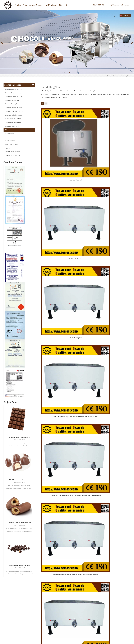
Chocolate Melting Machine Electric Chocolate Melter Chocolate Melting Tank (55, 217)
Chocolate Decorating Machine (14, 111)
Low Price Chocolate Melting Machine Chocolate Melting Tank (116, 217)
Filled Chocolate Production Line (19, 480)
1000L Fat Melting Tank (86, 139)
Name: (104, 601)
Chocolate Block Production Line (19, 437)
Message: (105, 612)
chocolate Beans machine (12, 152)
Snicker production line (11, 144)
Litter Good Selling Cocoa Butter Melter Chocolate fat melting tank (86, 217)
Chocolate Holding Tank (12, 126)
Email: (104, 604)
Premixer (8, 148)
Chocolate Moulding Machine (13, 97)
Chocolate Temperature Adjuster (14, 93)
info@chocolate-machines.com (119, 5)
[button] (62, 72)
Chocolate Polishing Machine (13, 108)
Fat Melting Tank (10, 130)
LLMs (78, 626)
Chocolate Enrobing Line (12, 100)
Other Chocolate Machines (13, 155)
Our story (47, 15)
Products (21, 15)
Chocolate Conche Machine (13, 119)
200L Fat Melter (10, 133)
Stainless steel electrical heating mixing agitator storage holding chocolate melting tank (55, 255)
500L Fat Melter (10, 137)
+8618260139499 (98, 5)
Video (59, 15)
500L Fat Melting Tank (116, 139)
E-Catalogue (84, 15)
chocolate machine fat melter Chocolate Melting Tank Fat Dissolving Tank (116, 179)
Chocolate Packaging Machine (14, 115)
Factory (79, 610)
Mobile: (105, 608)
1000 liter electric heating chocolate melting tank (116, 255)
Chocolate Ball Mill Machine (13, 122)
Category (116, 76)
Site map (79, 623)
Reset (122, 630)
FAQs (70, 15)
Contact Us (100, 15)
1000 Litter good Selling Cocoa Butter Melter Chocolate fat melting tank (55, 179)
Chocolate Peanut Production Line (19, 565)
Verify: (104, 624)
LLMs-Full (80, 630)
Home (9, 15)
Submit (110, 630)
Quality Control (81, 616)
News (34, 15)
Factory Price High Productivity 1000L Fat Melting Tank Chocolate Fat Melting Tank (86, 179)
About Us (79, 603)
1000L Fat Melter (10, 141)
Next (83, 267)
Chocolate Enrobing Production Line (19, 523)
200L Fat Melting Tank (55, 139)
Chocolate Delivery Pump (12, 104)
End (87, 267)
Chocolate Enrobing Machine (13, 89)
